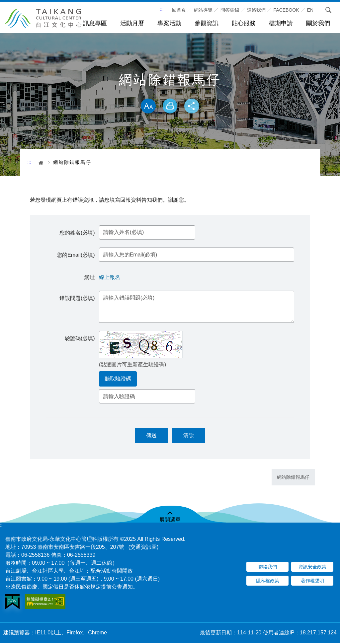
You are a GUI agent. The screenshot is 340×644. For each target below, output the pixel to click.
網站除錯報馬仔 (293, 479)
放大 (147, 107)
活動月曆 (132, 23)
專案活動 (169, 23)
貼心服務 (244, 23)
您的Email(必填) (77, 256)
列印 (170, 107)
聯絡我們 (268, 568)
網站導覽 (203, 10)
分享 (193, 107)
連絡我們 (256, 10)
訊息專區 (95, 23)
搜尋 (326, 10)
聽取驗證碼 (119, 379)
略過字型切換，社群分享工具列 (170, 92)
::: (162, 9)
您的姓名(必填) (78, 233)
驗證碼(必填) (81, 339)
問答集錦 (230, 10)
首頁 (39, 163)
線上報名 (110, 278)
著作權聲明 (312, 582)
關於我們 (318, 23)
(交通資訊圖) (144, 548)
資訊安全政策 (312, 568)
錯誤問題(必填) (78, 299)
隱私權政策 (268, 582)
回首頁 (179, 10)
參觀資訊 (207, 23)
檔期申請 (281, 23)
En (310, 10)
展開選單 (170, 521)
